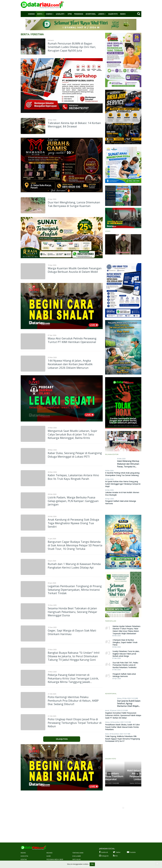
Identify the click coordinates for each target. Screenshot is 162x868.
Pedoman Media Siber (55, 859)
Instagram (104, 856)
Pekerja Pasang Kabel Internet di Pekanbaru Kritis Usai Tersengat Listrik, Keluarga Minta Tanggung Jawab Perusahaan (73, 680)
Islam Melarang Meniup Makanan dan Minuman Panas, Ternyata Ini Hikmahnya (128, 465)
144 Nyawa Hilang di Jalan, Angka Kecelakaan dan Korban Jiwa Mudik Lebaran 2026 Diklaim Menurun (70, 364)
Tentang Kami (78, 853)
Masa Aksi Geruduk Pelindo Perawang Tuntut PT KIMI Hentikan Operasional (72, 340)
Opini (70, 14)
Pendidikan (79, 14)
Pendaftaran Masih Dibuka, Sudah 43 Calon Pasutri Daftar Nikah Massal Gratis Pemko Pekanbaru (122, 727)
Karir (49, 856)
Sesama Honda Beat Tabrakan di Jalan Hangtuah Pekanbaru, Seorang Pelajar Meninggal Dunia (72, 612)
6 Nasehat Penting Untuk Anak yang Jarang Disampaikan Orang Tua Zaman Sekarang (122, 474)
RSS (115, 856)
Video (108, 231)
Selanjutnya (62, 739)
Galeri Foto (113, 14)
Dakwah (31, 14)
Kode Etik (24, 856)
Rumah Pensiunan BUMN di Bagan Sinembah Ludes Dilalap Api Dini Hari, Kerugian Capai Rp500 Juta (72, 47)
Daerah (49, 14)
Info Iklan (76, 859)
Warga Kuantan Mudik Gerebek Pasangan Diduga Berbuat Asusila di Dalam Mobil (75, 270)
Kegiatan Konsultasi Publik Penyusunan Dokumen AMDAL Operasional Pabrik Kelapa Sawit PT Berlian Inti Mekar (123, 715)
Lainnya (101, 14)
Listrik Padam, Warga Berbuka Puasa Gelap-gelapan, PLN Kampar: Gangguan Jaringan (73, 501)
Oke (92, 864)
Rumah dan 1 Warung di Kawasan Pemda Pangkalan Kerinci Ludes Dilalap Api (74, 566)
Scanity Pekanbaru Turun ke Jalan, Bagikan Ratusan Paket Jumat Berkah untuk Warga (126, 654)
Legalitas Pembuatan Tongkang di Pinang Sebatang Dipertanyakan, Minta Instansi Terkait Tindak (75, 590)
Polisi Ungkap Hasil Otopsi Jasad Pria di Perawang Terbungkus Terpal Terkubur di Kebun (75, 723)
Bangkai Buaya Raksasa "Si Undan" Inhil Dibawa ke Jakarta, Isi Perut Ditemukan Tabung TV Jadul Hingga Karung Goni (74, 656)
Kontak (24, 859)
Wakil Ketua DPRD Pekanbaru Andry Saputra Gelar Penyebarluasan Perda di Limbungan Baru (122, 775)
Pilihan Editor (112, 454)
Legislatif (60, 14)
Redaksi (49, 853)
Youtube (131, 852)
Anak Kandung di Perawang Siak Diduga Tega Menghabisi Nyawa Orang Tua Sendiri (73, 523)
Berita (40, 14)
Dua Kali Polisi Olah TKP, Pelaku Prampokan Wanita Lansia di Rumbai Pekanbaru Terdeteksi (125, 665)
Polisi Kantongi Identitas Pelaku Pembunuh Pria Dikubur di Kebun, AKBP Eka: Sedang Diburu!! (73, 700)
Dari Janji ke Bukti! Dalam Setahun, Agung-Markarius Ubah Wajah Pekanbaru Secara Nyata (129, 705)
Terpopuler (111, 621)
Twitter (117, 852)
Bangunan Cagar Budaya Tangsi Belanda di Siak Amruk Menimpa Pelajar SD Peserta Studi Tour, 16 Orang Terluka (75, 545)
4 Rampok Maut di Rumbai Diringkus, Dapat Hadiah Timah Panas (125, 642)
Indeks (123, 14)
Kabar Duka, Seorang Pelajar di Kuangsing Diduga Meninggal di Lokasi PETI (75, 455)
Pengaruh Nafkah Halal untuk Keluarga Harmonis (124, 675)
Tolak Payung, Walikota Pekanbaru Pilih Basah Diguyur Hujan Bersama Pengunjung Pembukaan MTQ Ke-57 (122, 739)
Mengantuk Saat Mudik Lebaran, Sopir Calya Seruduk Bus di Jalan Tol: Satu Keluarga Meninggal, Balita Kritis (73, 434)
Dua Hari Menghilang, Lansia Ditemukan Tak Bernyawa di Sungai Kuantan (74, 204)
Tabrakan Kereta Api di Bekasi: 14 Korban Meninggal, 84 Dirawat (74, 125)
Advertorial (91, 14)
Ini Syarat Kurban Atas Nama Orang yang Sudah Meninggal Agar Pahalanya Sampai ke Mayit (123, 484)
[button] (109, 774)
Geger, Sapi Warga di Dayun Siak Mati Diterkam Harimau (72, 632)
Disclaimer (77, 856)
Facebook (103, 852)
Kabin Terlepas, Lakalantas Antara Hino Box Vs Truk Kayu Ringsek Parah (73, 477)
